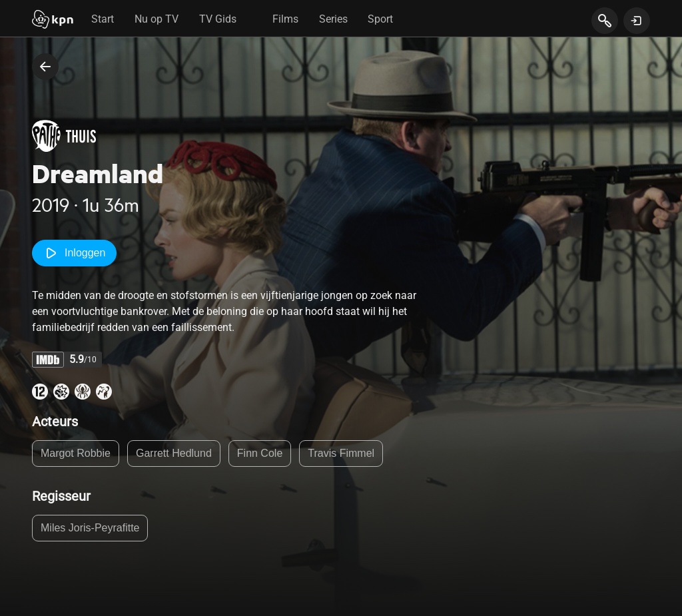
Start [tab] (103, 19)
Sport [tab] (380, 19)
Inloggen (74, 253)
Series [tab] (333, 19)
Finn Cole (260, 453)
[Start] (53, 21)
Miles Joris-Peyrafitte (90, 528)
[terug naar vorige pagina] (45, 67)
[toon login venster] (637, 21)
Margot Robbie (76, 453)
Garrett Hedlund (174, 453)
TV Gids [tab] (218, 19)
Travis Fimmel (341, 453)
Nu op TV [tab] (157, 19)
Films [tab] (285, 19)
